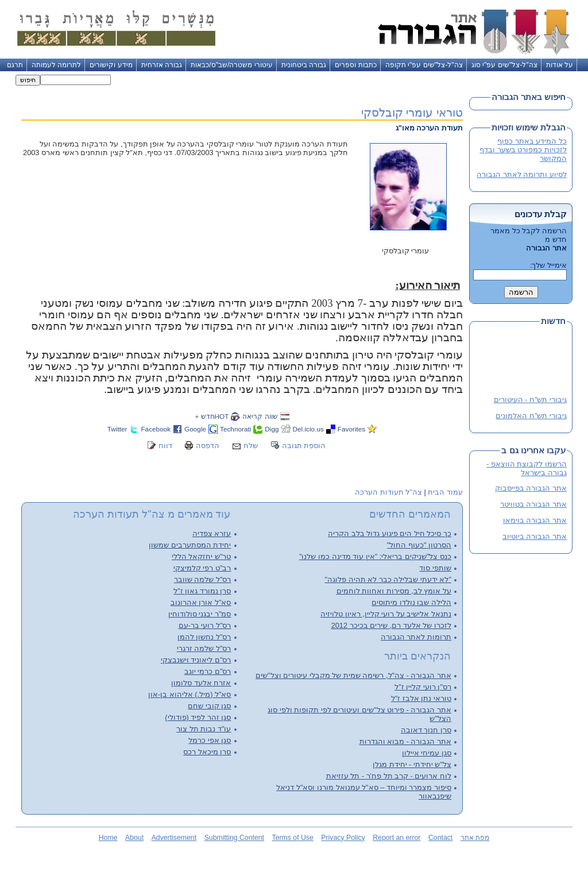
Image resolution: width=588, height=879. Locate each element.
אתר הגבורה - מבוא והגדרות (405, 741)
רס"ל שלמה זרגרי (204, 648)
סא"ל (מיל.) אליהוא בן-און (190, 694)
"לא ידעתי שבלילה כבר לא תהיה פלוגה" (388, 579)
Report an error (396, 838)
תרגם (15, 65)
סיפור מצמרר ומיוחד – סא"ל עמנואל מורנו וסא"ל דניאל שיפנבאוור (364, 792)
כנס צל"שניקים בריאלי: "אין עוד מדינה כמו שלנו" (375, 556)
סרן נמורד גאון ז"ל (202, 591)
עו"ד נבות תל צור (204, 729)
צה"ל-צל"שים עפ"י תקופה (424, 65)
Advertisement (174, 838)
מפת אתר (475, 838)
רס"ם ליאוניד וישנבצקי (196, 660)
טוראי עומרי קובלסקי (412, 112)
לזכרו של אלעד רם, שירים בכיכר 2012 (391, 625)
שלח (251, 446)
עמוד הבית (445, 492)
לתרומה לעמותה (56, 65)
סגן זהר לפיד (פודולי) (198, 717)
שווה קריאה (260, 416)
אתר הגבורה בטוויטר (533, 504)
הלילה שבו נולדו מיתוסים (411, 602)
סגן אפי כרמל (210, 740)
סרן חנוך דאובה (426, 730)
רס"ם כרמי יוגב (208, 671)
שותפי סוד (435, 568)
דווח (165, 446)
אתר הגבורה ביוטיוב (535, 536)
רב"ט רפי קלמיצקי (202, 568)
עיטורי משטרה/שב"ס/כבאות (232, 65)
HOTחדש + (212, 416)
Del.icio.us (308, 429)
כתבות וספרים (355, 65)
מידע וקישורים (111, 65)
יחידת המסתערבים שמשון (190, 545)
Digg (272, 429)
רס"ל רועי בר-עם (205, 625)
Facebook (156, 429)
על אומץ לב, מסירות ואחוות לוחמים (394, 591)
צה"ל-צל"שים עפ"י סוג (504, 65)
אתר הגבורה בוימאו (535, 520)
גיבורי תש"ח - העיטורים (530, 400)
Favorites (351, 429)
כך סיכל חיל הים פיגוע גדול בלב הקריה (390, 533)
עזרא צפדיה (212, 533)
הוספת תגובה (304, 446)
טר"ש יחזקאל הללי (202, 556)
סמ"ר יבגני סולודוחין (200, 614)
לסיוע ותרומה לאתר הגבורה (522, 174)
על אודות (560, 65)
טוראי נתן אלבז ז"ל (421, 698)
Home (108, 838)
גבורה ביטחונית (304, 65)
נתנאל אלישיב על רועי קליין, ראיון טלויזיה (386, 614)
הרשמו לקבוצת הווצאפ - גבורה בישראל (527, 468)
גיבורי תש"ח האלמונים (531, 416)
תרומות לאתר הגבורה (416, 637)
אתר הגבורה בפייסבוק (531, 488)
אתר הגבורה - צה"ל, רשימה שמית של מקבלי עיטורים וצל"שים (353, 675)
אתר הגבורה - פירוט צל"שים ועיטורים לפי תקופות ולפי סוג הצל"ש (359, 714)
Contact (440, 838)
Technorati (235, 429)
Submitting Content (234, 838)
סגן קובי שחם (209, 706)
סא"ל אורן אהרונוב (201, 602)
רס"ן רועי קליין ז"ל (423, 687)
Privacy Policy (343, 838)
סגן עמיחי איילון (427, 753)
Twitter (117, 429)
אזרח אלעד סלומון (201, 683)
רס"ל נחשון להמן (204, 637)
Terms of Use (293, 838)
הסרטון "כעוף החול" (419, 545)
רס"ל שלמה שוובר (203, 579)
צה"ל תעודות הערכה (388, 492)
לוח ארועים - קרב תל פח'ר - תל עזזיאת (389, 776)
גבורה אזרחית (162, 65)
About (134, 838)
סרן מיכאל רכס (207, 752)
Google (195, 429)
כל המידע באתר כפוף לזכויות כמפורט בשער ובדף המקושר (523, 150)
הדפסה (208, 446)
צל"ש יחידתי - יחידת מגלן (412, 764)
